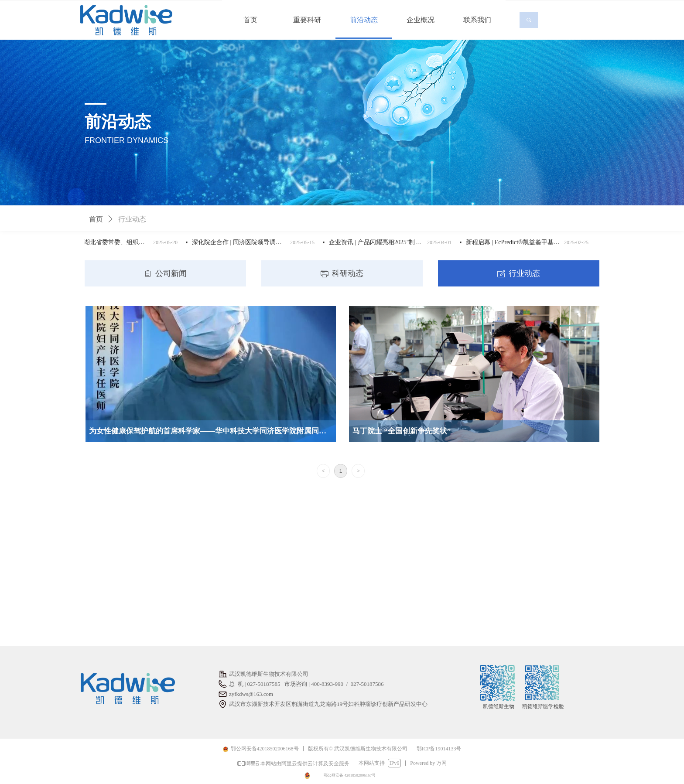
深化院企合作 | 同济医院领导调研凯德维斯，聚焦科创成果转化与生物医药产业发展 (244, 242)
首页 (96, 219)
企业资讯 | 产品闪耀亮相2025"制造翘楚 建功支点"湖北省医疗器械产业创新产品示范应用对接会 (381, 242)
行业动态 (132, 219)
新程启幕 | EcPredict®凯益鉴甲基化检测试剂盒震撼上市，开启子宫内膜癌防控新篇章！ (518, 242)
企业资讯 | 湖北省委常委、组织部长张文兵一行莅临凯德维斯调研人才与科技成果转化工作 (107, 242)
